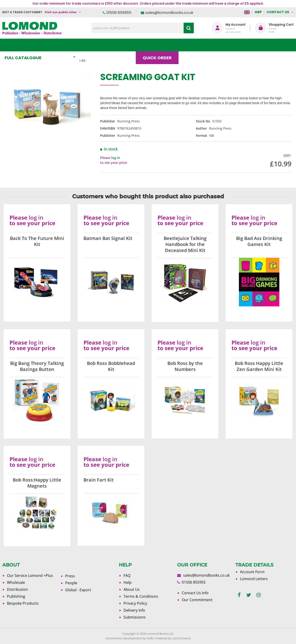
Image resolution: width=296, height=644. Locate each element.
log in (116, 158)
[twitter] (249, 595)
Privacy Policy (135, 603)
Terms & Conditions (141, 596)
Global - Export (78, 590)
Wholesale (16, 582)
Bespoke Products (23, 603)
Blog (193, 45)
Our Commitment (197, 600)
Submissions (135, 617)
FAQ (127, 576)
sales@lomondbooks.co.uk (169, 13)
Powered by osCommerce (173, 638)
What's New (103, 45)
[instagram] (259, 595)
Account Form (252, 572)
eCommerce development (124, 638)
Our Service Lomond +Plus (30, 576)
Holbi (150, 638)
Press (70, 576)
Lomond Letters (254, 579)
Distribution (17, 589)
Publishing (16, 596)
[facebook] (239, 595)
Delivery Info (134, 610)
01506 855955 (119, 13)
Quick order (159, 45)
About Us (224, 45)
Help (128, 582)
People (71, 583)
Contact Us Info (195, 593)
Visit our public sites (61, 12)
